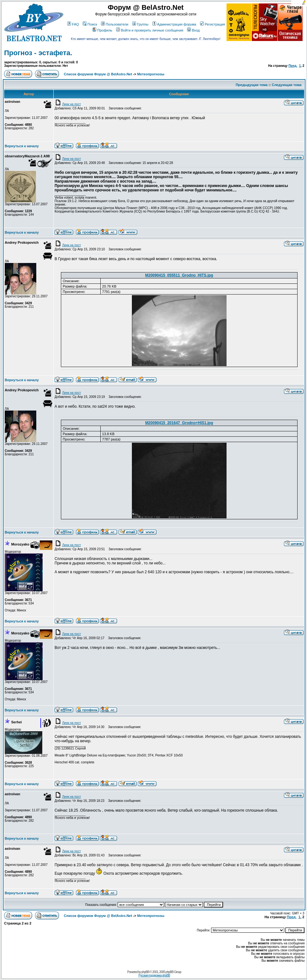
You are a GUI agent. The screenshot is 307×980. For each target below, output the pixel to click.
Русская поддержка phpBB (154, 975)
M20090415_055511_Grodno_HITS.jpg (179, 275)
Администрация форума (174, 24)
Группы (140, 24)
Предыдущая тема (252, 85)
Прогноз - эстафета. (38, 53)
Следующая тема (286, 85)
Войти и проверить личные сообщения (150, 30)
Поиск (90, 24)
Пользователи (115, 24)
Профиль (102, 30)
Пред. (293, 66)
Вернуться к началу (22, 146)
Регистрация (213, 24)
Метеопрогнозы (151, 74)
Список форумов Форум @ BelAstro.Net (98, 74)
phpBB (145, 972)
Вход (193, 30)
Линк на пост (68, 104)
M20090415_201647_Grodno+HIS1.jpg (179, 423)
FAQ (73, 24)
